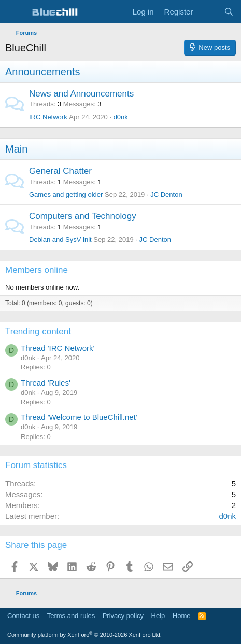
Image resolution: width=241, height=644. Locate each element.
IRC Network (48, 117)
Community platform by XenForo (84, 635)
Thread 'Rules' (46, 383)
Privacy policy (123, 616)
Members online (37, 270)
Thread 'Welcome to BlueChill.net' (79, 417)
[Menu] (14, 12)
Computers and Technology (83, 216)
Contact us (23, 616)
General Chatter (60, 171)
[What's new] (208, 12)
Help (158, 616)
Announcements (43, 72)
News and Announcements (81, 94)
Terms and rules (71, 616)
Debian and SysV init (60, 239)
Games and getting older (66, 194)
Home (182, 616)
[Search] (229, 12)
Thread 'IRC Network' (58, 348)
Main (16, 149)
